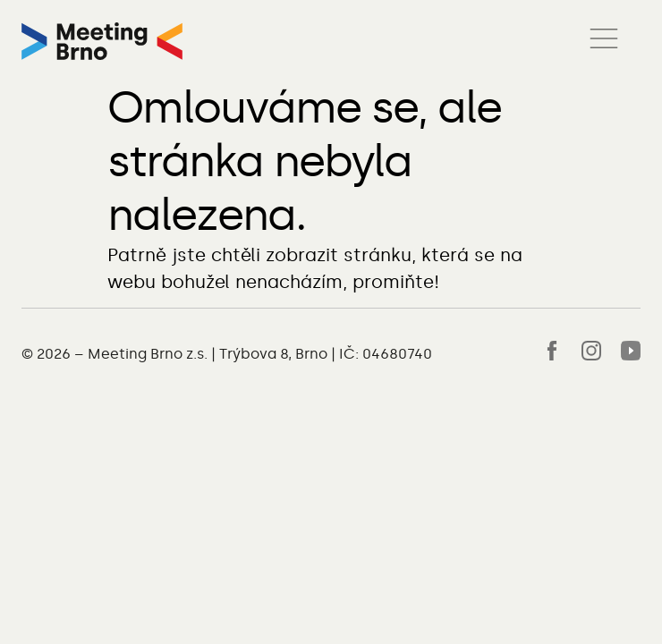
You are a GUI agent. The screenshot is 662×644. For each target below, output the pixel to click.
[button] (604, 41)
